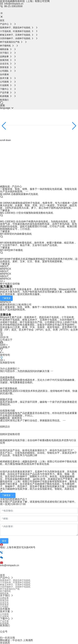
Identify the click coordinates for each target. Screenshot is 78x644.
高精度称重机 (7, 377)
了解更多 (5, 210)
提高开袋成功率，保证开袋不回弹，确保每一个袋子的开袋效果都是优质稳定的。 (38, 403)
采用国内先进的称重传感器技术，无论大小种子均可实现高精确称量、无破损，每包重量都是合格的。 (38, 381)
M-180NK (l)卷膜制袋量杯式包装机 (19, 194)
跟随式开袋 (6, 399)
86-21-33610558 (11, 6)
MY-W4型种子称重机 (11, 250)
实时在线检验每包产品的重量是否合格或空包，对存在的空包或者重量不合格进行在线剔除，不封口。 (38, 414)
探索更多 (4, 133)
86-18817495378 (27, 560)
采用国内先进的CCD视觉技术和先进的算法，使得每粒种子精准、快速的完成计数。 (39, 392)
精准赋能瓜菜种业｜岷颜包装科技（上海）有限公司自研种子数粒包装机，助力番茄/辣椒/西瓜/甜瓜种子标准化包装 (38, 463)
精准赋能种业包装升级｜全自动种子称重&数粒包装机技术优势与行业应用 (38, 442)
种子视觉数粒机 (9, 388)
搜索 (2, 105)
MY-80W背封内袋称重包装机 (16, 234)
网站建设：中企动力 (11, 640)
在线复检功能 (7, 411)
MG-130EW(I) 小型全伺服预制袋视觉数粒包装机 (27, 213)
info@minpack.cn (12, 4)
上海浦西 (28, 640)
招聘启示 (5, 427)
